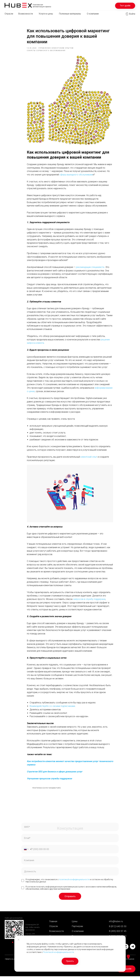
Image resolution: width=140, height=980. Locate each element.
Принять (70, 961)
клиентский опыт (89, 459)
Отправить (70, 900)
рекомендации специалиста (90, 269)
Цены (75, 925)
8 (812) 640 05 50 (118, 930)
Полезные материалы (70, 14)
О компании (93, 14)
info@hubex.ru (116, 925)
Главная (53, 925)
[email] (70, 842)
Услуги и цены (46, 14)
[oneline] (70, 864)
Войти (132, 14)
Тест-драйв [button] (125, 6)
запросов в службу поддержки (89, 601)
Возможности (26, 14)
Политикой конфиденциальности (59, 952)
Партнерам (77, 930)
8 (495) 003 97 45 (118, 935)
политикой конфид (68, 883)
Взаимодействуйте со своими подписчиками (52, 708)
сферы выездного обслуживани (76, 176)
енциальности (83, 883)
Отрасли (9, 14)
